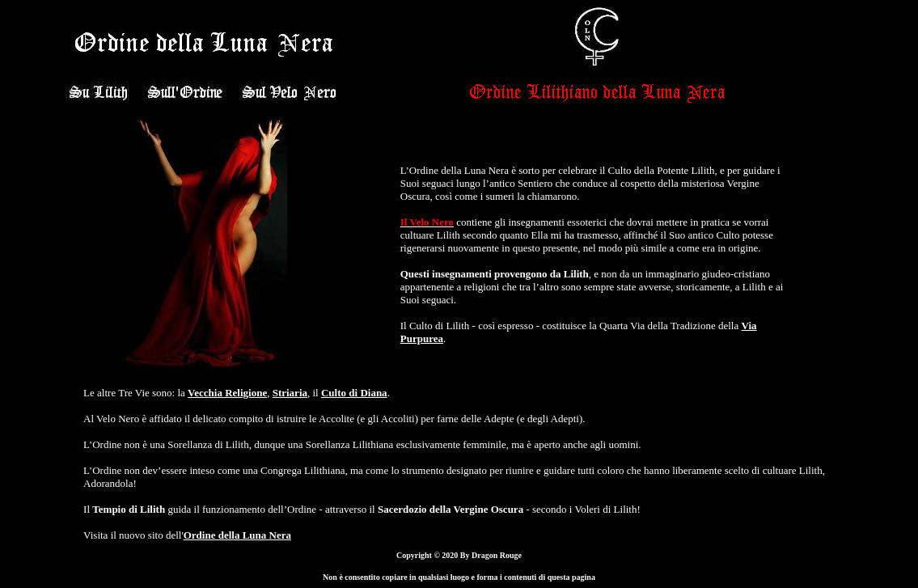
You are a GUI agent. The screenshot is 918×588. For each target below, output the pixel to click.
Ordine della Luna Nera (237, 535)
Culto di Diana (354, 393)
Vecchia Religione (227, 393)
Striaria (290, 393)
